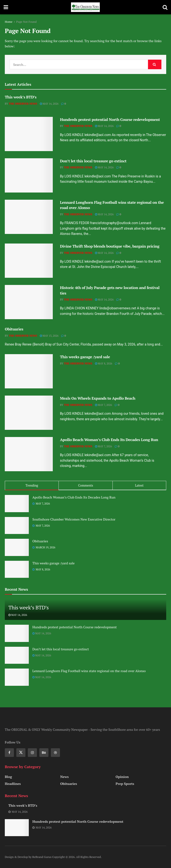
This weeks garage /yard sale (85, 357)
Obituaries (14, 329)
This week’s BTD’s (21, 97)
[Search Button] (165, 7)
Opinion (122, 777)
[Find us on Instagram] (32, 753)
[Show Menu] (6, 7)
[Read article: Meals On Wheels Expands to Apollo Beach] (29, 413)
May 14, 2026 (49, 104)
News (64, 777)
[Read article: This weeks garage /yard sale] (29, 371)
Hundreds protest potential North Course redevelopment (110, 119)
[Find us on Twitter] (21, 753)
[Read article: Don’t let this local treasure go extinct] (29, 175)
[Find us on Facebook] (9, 753)
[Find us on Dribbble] (55, 753)
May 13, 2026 (49, 336)
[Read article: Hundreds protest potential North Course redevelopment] (29, 134)
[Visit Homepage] (85, 7)
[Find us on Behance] (44, 753)
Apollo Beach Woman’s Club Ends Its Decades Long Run (109, 440)
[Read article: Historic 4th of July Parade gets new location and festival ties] (29, 302)
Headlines (13, 784)
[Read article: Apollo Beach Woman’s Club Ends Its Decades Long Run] (29, 454)
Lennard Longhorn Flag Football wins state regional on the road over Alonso (89, 671)
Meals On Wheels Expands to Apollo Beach (98, 398)
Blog (8, 777)
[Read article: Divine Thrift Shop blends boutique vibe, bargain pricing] (29, 261)
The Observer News (23, 104)
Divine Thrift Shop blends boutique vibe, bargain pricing (110, 246)
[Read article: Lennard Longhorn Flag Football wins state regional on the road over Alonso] (29, 217)
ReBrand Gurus (42, 857)
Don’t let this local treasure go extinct (93, 161)
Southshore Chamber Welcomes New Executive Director (74, 519)
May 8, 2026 (104, 363)
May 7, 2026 (103, 405)
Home (9, 22)
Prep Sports (125, 784)
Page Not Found (27, 22)
